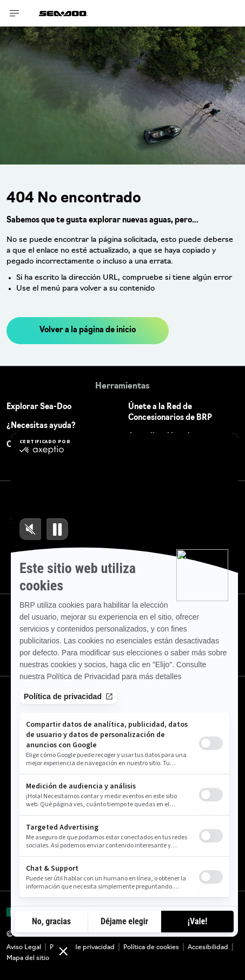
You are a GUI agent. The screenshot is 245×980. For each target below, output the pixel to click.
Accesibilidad (208, 948)
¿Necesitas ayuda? (41, 426)
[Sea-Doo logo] (63, 13)
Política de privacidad (82, 948)
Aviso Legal (24, 948)
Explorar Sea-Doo (39, 407)
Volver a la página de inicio (88, 330)
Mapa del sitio (28, 958)
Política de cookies (151, 948)
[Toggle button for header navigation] (15, 13)
